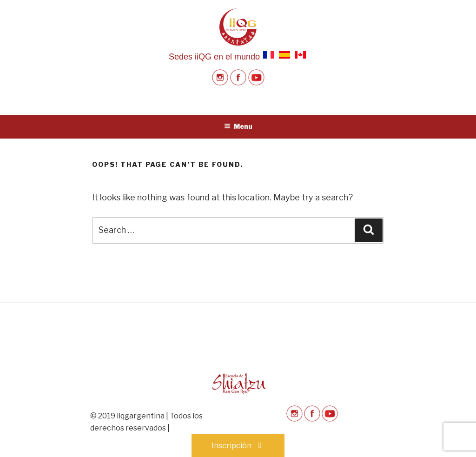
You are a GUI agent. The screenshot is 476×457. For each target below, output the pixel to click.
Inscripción (238, 446)
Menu (238, 126)
